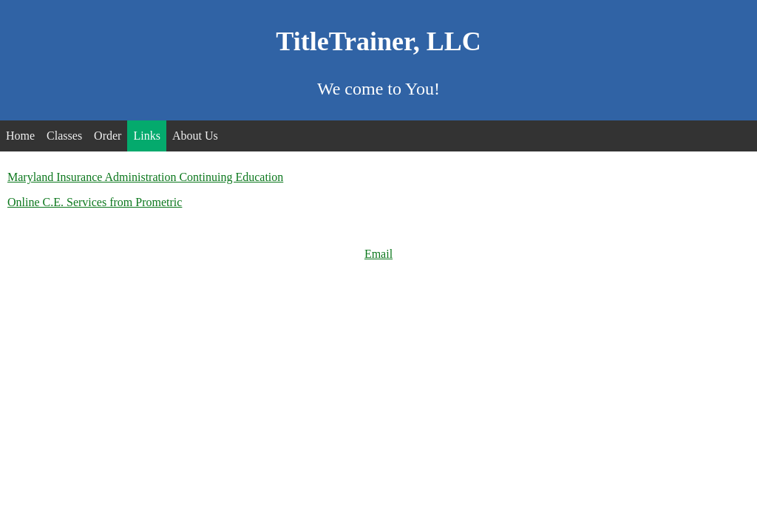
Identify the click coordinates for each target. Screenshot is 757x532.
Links (146, 136)
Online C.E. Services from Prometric (95, 202)
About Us (195, 136)
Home (20, 136)
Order (108, 136)
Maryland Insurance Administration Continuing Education (145, 177)
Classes (64, 136)
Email (378, 254)
